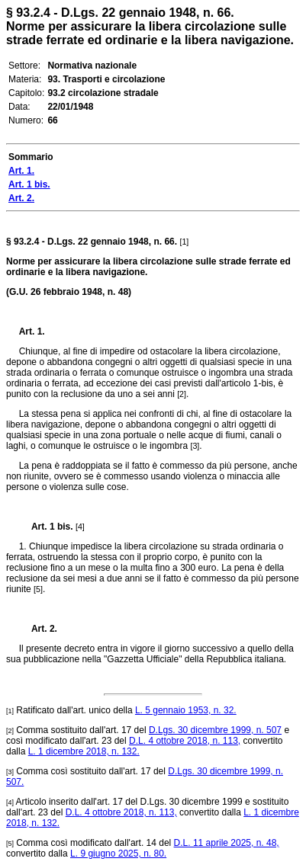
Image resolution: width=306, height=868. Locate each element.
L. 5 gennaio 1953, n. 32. (186, 710)
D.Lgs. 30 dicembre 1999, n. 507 (215, 730)
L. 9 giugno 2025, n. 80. (118, 854)
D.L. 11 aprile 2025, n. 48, (227, 843)
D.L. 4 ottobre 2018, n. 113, (185, 741)
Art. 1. (32, 332)
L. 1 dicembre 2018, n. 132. (84, 751)
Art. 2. (38, 629)
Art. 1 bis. (46, 527)
